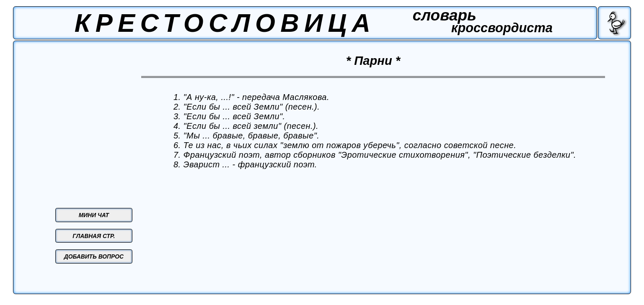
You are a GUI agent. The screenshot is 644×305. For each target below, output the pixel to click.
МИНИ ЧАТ (94, 215)
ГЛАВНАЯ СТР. (94, 236)
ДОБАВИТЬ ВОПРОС (94, 256)
